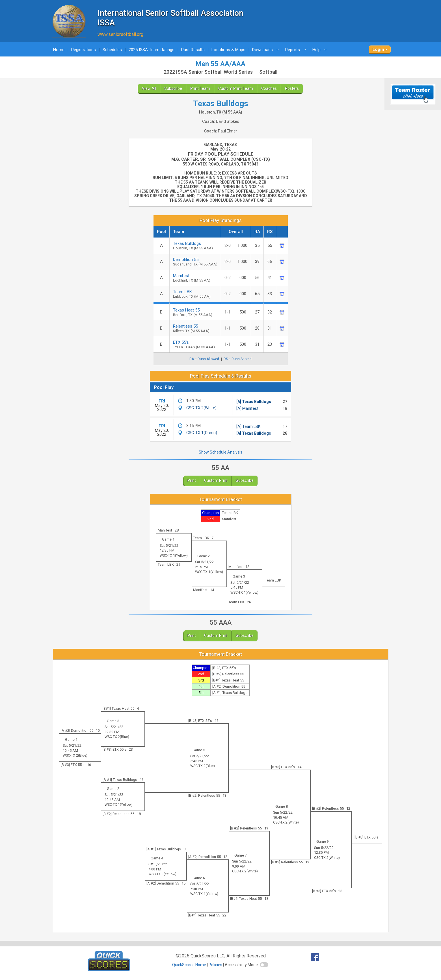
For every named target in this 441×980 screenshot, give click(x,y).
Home (59, 50)
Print (192, 480)
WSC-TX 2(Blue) (117, 737)
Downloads (266, 50)
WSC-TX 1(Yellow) (174, 555)
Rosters (292, 88)
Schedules (112, 50)
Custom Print (216, 480)
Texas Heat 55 (195, 312)
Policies (215, 965)
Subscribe (173, 88)
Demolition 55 (195, 262)
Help (320, 50)
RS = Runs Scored (238, 359)
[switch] (264, 965)
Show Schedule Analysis (220, 452)
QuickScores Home (189, 965)
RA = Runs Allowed (204, 359)
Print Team (200, 88)
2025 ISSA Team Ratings (152, 50)
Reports (296, 50)
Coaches (269, 88)
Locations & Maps (228, 50)
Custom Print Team (236, 88)
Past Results (193, 50)
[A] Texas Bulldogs (254, 402)
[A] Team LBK (248, 426)
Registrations (84, 50)
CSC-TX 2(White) (201, 408)
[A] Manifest (247, 408)
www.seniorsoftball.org (120, 34)
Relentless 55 (195, 328)
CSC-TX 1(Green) (202, 433)
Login (378, 49)
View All (149, 88)
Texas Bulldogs (195, 246)
